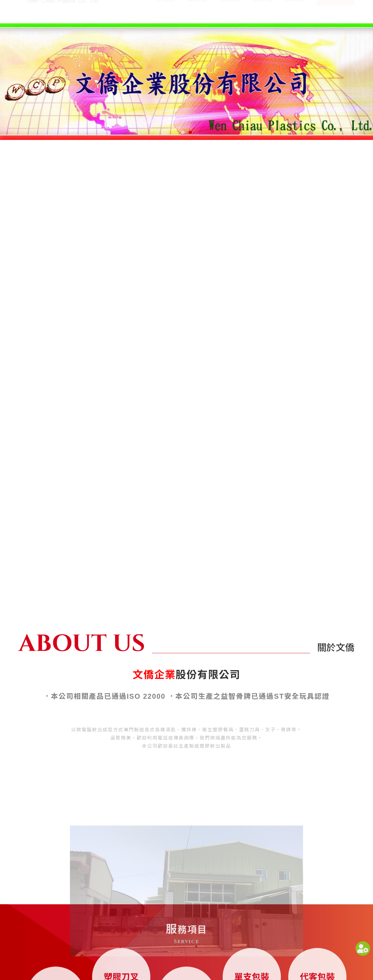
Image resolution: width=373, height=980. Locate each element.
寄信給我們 (340, 12)
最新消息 (198, 11)
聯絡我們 (295, 11)
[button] (183, 132)
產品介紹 (262, 11)
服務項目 (230, 11)
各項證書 (165, 11)
